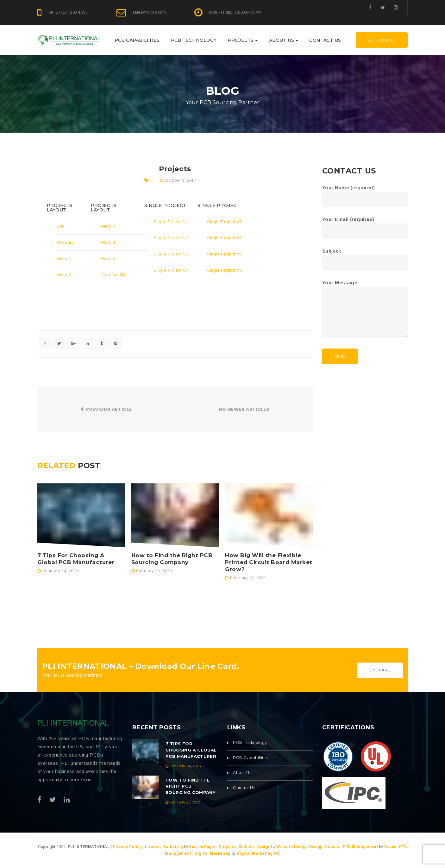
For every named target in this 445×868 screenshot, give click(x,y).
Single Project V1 (171, 222)
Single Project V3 (171, 254)
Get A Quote (382, 40)
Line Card (380, 670)
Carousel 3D (113, 275)
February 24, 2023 (60, 571)
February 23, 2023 (154, 571)
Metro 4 (108, 242)
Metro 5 (108, 258)
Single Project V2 (171, 238)
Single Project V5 (224, 222)
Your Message (365, 309)
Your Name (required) (365, 194)
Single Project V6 (224, 238)
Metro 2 (64, 275)
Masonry (65, 242)
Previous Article (109, 409)
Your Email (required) (365, 225)
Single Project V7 (224, 254)
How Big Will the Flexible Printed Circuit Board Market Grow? (269, 562)
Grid (61, 226)
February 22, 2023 (248, 578)
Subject (365, 257)
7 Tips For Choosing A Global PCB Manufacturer (76, 559)
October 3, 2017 (180, 180)
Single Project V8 (224, 270)
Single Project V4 (171, 270)
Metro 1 (64, 258)
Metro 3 (108, 226)
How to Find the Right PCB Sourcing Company (172, 559)
